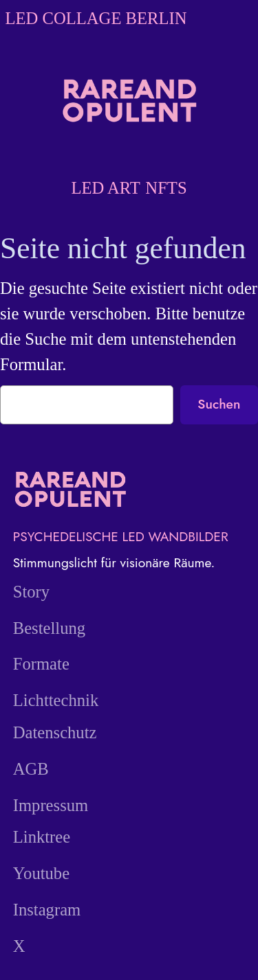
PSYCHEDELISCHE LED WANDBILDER (121, 536)
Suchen (219, 404)
